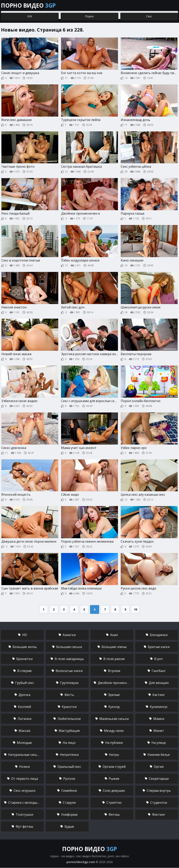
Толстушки (22, 814)
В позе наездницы (67, 659)
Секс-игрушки (22, 790)
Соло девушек (112, 790)
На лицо (67, 742)
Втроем (112, 671)
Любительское (67, 718)
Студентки (157, 802)
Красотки (67, 706)
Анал (112, 635)
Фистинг (157, 814)
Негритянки (67, 754)
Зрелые (112, 695)
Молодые (22, 742)
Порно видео (31, 6)
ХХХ (30, 15)
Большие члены (112, 647)
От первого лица (22, 778)
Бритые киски (157, 647)
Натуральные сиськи (22, 754)
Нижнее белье (157, 754)
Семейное (67, 790)
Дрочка (22, 695)
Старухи (67, 802)
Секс (149, 15)
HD (22, 635)
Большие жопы (22, 647)
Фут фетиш (22, 826)
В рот (157, 659)
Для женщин (157, 683)
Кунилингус (157, 706)
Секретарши (157, 778)
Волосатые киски (67, 671)
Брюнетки (22, 659)
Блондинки (157, 635)
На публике (112, 742)
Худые (67, 826)
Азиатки (67, 635)
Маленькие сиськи (112, 718)
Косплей (22, 706)
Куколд (112, 706)
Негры (112, 754)
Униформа (67, 814)
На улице (157, 742)
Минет (157, 730)
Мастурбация (67, 730)
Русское (67, 778)
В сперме (22, 671)
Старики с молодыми (23, 802)
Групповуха (67, 683)
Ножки (22, 766)
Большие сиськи (67, 647)
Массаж (22, 730)
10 (136, 609)
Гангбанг (157, 671)
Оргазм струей (112, 766)
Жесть (67, 695)
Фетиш (112, 814)
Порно (89, 15)
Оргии (157, 766)
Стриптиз (112, 802)
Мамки (157, 718)
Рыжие (112, 778)
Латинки (22, 718)
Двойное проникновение (113, 683)
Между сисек (112, 730)
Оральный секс (67, 766)
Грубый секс (22, 683)
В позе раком (112, 659)
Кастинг (157, 695)
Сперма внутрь (157, 790)
